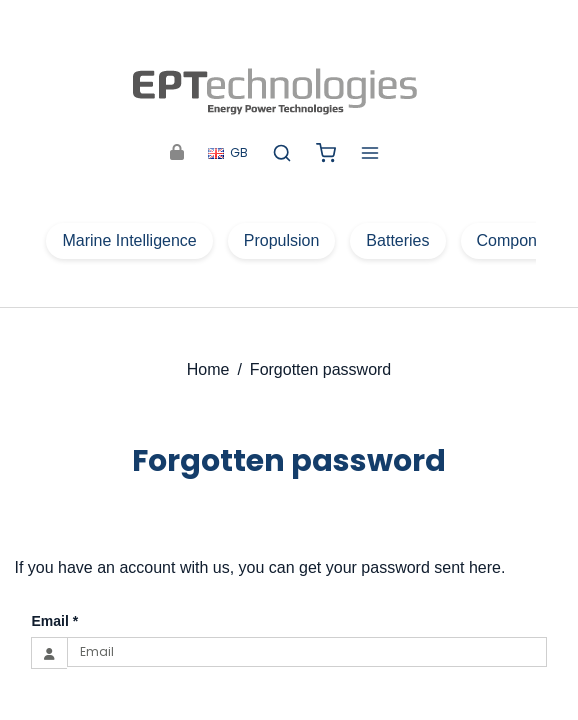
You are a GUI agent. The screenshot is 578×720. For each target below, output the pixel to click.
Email (54, 621)
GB (228, 152)
